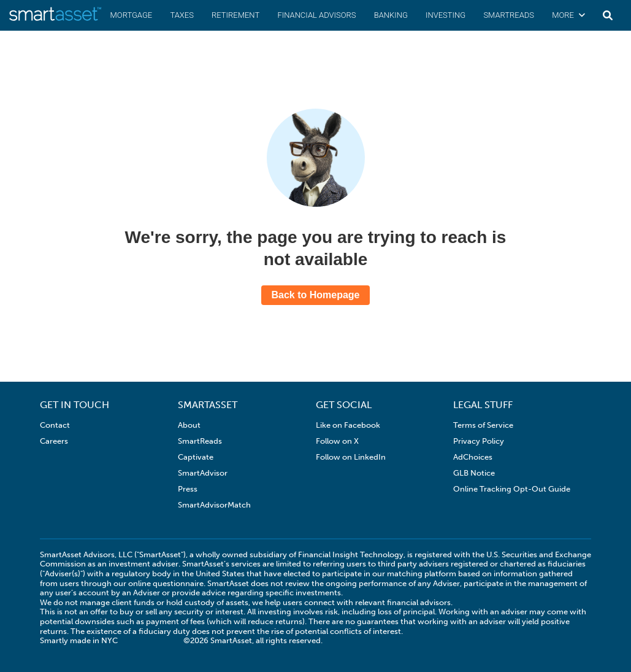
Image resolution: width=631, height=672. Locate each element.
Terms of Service (483, 425)
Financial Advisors (316, 15)
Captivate (196, 457)
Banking (391, 15)
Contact (55, 425)
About (189, 425)
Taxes (182, 15)
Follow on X (337, 441)
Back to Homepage (315, 295)
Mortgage (132, 15)
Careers (54, 441)
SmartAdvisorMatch (214, 505)
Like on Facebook (348, 425)
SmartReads (509, 15)
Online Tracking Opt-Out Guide (512, 489)
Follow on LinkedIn (351, 457)
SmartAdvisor (203, 473)
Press (188, 489)
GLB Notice (474, 473)
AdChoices (473, 457)
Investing (446, 15)
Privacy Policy (479, 441)
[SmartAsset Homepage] (55, 20)
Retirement (235, 15)
